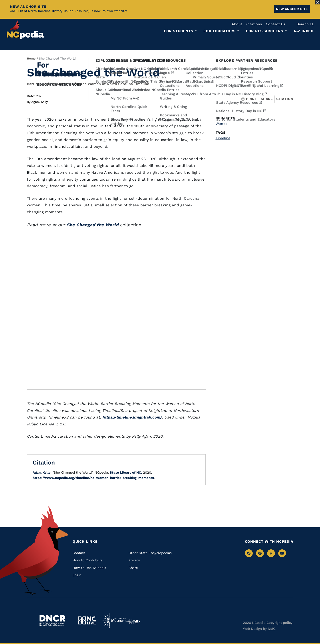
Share (267, 99)
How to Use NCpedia (89, 568)
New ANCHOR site (292, 9)
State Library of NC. (125, 473)
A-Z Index (303, 31)
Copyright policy (279, 623)
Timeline (223, 138)
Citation (285, 99)
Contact (79, 553)
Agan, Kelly (40, 102)
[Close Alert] (318, 2)
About (237, 24)
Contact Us (275, 24)
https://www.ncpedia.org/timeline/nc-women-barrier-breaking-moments (93, 478)
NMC (272, 629)
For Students (179, 31)
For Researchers (265, 31)
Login (77, 575)
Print (249, 99)
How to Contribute (88, 560)
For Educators (219, 31)
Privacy (134, 560)
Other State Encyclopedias (150, 553)
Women (222, 124)
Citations (254, 24)
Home (31, 58)
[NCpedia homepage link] (25, 30)
